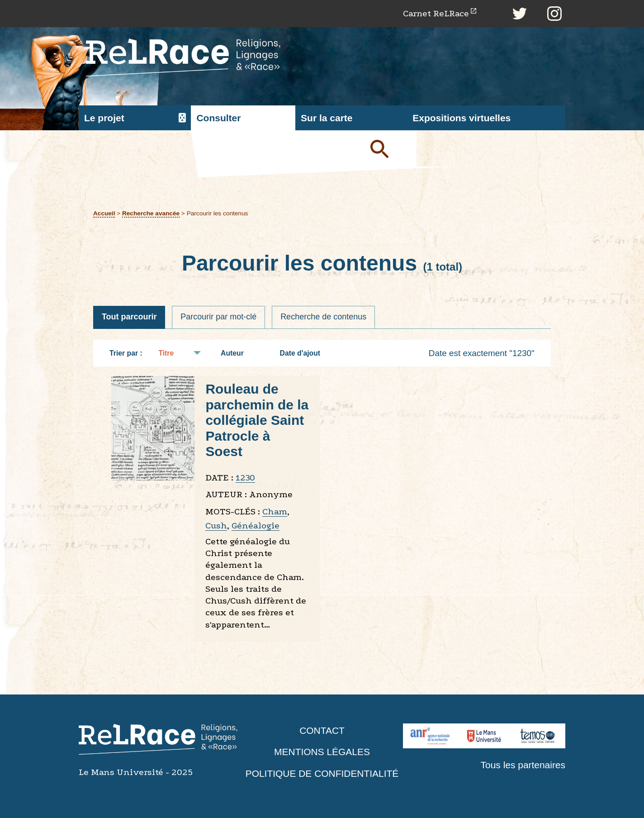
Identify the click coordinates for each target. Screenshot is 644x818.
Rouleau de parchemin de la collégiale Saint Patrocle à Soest (257, 421)
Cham (275, 511)
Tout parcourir (129, 317)
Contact (322, 730)
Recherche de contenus (324, 317)
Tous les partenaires (523, 765)
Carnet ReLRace (436, 13)
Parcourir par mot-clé (219, 317)
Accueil (104, 213)
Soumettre (390, 148)
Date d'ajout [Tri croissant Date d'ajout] (305, 353)
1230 (245, 478)
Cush (216, 526)
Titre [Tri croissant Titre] (170, 353)
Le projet (104, 118)
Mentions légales (322, 752)
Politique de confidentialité (322, 773)
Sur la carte (327, 118)
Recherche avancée (151, 213)
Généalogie (256, 526)
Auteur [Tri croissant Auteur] (237, 353)
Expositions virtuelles (462, 118)
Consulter (218, 118)
